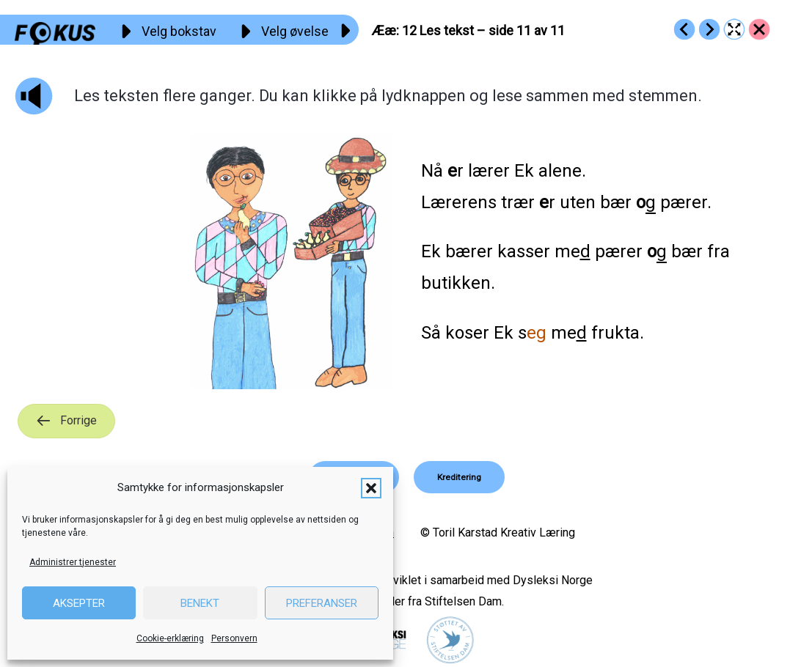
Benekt (200, 603)
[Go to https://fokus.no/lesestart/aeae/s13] (709, 29)
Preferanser (322, 603)
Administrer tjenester (73, 562)
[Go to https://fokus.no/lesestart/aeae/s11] (684, 29)
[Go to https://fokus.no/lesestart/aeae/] (759, 29)
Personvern (234, 638)
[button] (371, 488)
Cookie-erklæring (170, 638)
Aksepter (79, 603)
